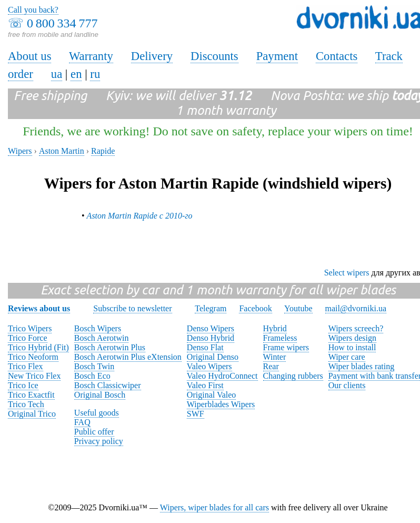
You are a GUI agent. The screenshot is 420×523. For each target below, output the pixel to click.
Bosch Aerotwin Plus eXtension (128, 357)
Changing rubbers (293, 376)
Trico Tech (26, 404)
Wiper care (347, 357)
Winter (275, 357)
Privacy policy (99, 441)
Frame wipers (286, 347)
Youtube (298, 308)
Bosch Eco (92, 376)
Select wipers (347, 273)
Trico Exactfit (31, 395)
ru (95, 74)
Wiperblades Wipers (221, 404)
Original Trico (32, 414)
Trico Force (28, 338)
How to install (352, 347)
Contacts (337, 56)
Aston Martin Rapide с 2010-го (140, 216)
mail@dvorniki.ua (356, 308)
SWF (196, 414)
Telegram (211, 308)
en (76, 74)
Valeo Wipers (209, 366)
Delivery (152, 56)
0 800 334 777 (62, 23)
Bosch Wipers (98, 328)
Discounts (214, 56)
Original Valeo (211, 395)
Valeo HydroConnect (222, 376)
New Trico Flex (34, 376)
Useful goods (97, 413)
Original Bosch (100, 395)
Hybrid (275, 328)
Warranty (91, 56)
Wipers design (352, 338)
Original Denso (213, 357)
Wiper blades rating (362, 366)
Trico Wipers (30, 328)
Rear (271, 366)
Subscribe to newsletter (132, 308)
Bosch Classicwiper (108, 385)
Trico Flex (26, 366)
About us (29, 56)
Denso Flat (205, 347)
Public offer (94, 432)
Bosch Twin (94, 366)
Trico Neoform (33, 357)
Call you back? (33, 10)
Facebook (255, 308)
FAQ (82, 422)
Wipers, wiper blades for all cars (214, 507)
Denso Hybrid (211, 338)
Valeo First (205, 385)
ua (57, 74)
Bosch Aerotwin (102, 338)
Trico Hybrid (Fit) (38, 347)
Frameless (280, 338)
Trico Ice (23, 385)
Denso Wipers (211, 328)
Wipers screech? (356, 328)
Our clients (347, 385)
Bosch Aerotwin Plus (110, 347)
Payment (277, 56)
